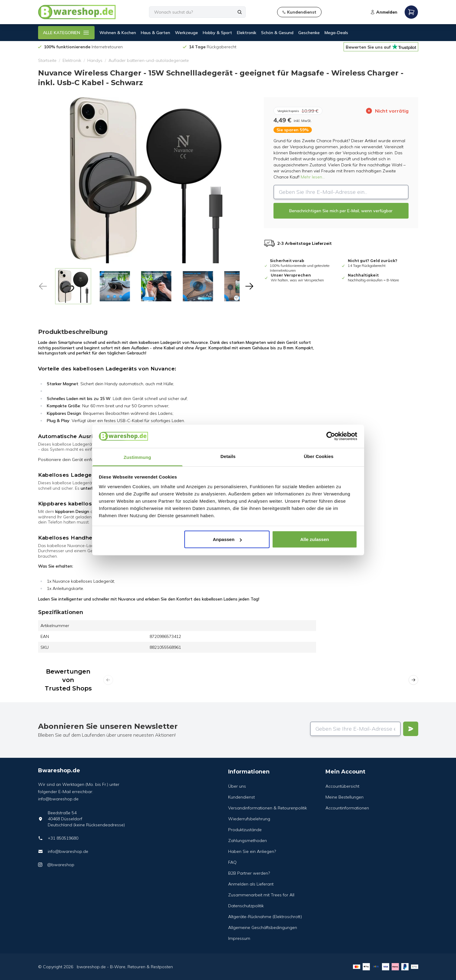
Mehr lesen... (313, 177)
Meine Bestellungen (344, 797)
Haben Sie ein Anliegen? (252, 851)
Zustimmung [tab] (137, 457)
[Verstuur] (411, 729)
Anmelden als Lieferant (251, 884)
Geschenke (309, 33)
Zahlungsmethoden (247, 841)
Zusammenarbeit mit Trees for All (261, 895)
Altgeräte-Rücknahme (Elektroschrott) (265, 917)
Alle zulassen (314, 539)
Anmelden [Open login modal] (384, 12)
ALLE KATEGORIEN (66, 33)
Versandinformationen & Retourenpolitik (268, 808)
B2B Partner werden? (249, 873)
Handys (95, 60)
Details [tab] (228, 456)
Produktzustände (245, 830)
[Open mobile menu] (411, 12)
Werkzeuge (186, 33)
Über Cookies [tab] (319, 456)
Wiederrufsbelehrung (249, 819)
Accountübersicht (342, 786)
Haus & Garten (155, 33)
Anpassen (227, 539)
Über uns (237, 786)
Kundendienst (241, 797)
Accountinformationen (347, 808)
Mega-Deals (336, 33)
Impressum (239, 938)
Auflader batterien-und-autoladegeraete (149, 60)
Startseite (47, 60)
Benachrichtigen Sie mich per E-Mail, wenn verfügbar (341, 211)
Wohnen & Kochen (118, 33)
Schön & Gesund (277, 33)
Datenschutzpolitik (246, 906)
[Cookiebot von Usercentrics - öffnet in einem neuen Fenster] (331, 436)
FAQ (232, 862)
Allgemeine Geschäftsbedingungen (263, 927)
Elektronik (247, 33)
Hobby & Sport (217, 33)
